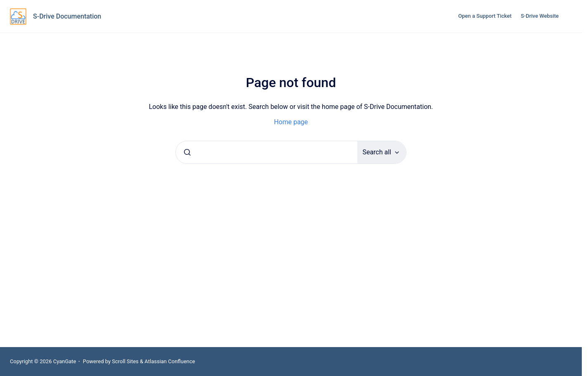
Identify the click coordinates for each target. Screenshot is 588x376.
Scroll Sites (125, 361)
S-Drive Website (540, 16)
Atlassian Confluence (170, 361)
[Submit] (187, 152)
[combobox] (267, 152)
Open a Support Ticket (485, 16)
